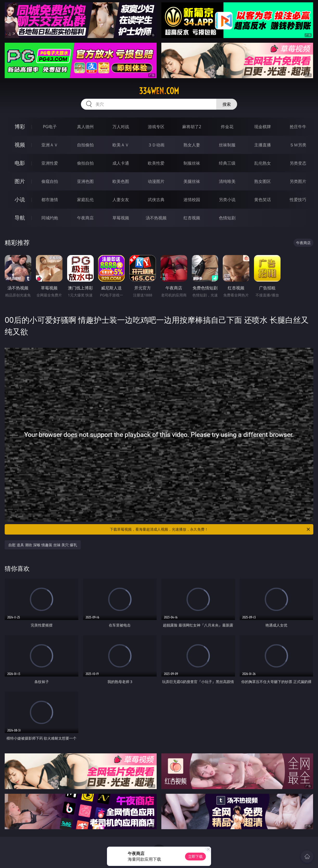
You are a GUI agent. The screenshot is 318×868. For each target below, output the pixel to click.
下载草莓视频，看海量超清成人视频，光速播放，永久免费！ (210, 529)
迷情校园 (192, 200)
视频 (20, 145)
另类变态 (298, 163)
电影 (20, 163)
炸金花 (227, 127)
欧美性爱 (156, 163)
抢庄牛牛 (298, 127)
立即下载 (195, 856)
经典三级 (227, 163)
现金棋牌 (263, 127)
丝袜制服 (227, 145)
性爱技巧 (298, 200)
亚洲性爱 (50, 163)
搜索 (227, 104)
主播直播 (263, 145)
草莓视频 (121, 218)
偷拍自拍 (85, 163)
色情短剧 (227, 218)
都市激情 (50, 200)
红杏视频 (192, 218)
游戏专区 (156, 127)
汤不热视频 (156, 218)
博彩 (20, 126)
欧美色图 (121, 181)
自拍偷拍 (85, 145)
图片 (20, 181)
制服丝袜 (192, 163)
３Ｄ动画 (156, 145)
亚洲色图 (85, 181)
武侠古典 (156, 200)
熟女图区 (263, 181)
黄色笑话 (263, 200)
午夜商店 (85, 218)
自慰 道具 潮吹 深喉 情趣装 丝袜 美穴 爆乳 (43, 545)
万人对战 (121, 127)
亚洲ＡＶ (50, 145)
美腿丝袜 (192, 181)
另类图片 (298, 181)
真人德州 (85, 127)
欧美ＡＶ (121, 145)
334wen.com (159, 91)
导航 (20, 218)
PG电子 (50, 127)
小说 (20, 199)
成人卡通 (121, 163)
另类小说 (227, 200)
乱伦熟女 (263, 163)
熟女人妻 (192, 145)
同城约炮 (50, 218)
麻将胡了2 (192, 127)
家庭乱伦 (85, 200)
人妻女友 (121, 200)
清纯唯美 (227, 181)
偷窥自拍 (50, 181)
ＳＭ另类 (298, 145)
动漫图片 (156, 181)
